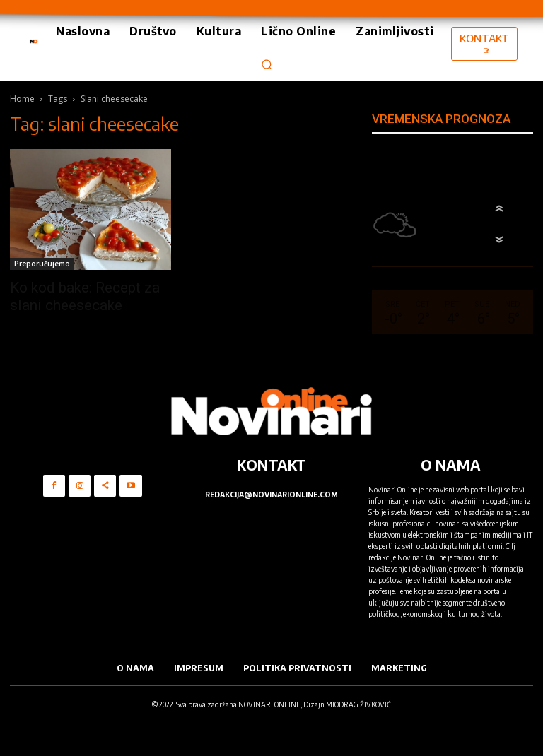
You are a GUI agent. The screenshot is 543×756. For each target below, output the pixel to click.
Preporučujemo (42, 264)
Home (22, 99)
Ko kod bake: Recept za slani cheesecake (85, 296)
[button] (267, 64)
